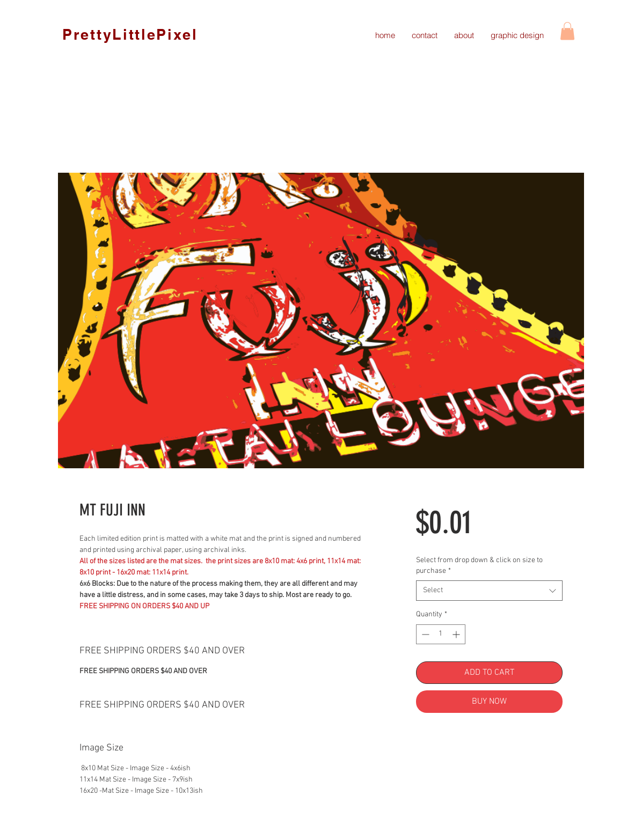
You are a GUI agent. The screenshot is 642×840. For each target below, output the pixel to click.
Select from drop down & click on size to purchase (479, 566)
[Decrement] (424, 634)
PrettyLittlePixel (130, 34)
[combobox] (489, 591)
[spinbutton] (441, 634)
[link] (567, 31)
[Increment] (457, 634)
